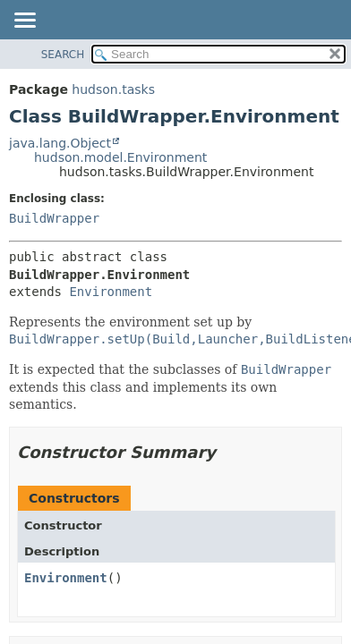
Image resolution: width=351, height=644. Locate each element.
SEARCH (63, 55)
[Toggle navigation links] (24, 21)
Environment (111, 292)
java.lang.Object (60, 143)
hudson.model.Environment (120, 157)
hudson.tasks (113, 89)
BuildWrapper (54, 218)
